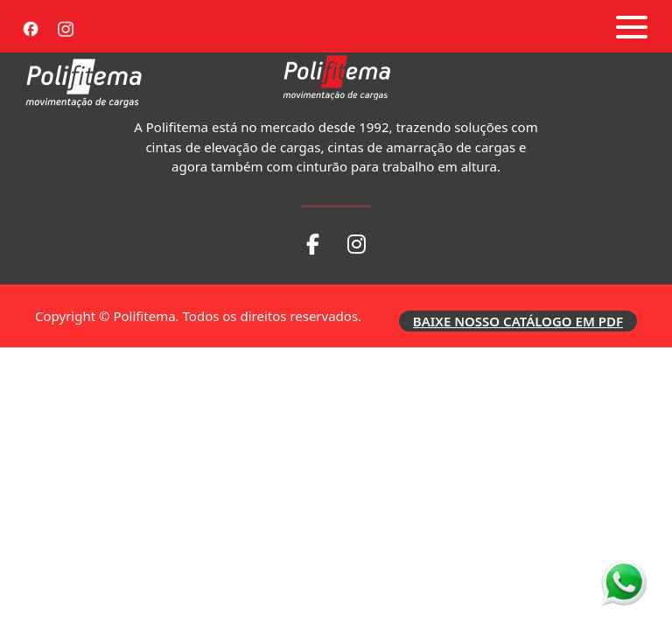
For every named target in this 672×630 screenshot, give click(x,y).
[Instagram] (66, 26)
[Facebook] (31, 26)
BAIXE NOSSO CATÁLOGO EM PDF (518, 321)
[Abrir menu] (632, 27)
